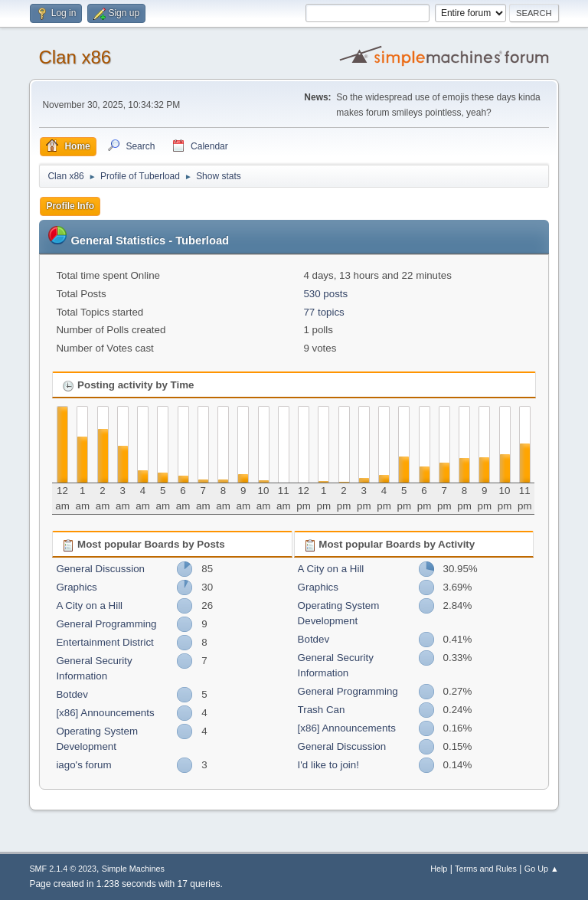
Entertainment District (105, 642)
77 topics (323, 312)
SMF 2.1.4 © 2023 (63, 869)
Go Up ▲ (542, 869)
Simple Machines (133, 869)
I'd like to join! (328, 765)
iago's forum (83, 765)
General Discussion (100, 569)
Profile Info (70, 206)
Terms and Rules (486, 869)
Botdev (72, 694)
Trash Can (322, 710)
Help (439, 869)
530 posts (325, 294)
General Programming (106, 624)
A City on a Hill (89, 605)
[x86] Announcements (105, 713)
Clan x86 (75, 57)
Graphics (76, 587)
